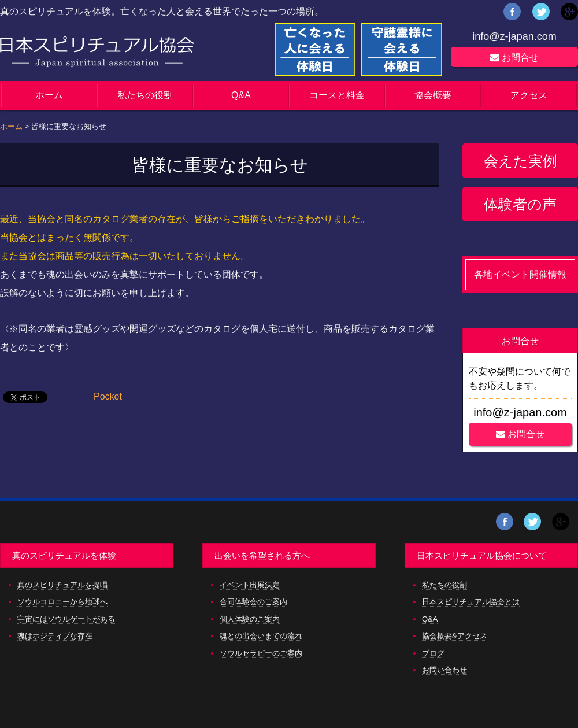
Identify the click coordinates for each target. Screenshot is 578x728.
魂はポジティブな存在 (55, 636)
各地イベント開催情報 (520, 274)
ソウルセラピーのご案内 (261, 653)
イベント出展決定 (250, 585)
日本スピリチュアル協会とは (471, 602)
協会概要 (433, 95)
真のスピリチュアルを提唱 (62, 585)
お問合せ (514, 58)
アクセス (529, 95)
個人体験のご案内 (250, 619)
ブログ (433, 653)
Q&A (241, 95)
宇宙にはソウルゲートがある (66, 619)
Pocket (108, 396)
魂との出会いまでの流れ (261, 636)
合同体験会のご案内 (253, 602)
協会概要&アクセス (455, 636)
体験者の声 (520, 204)
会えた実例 (520, 161)
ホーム (49, 95)
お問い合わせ (444, 670)
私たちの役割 (145, 95)
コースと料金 (337, 95)
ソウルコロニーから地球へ (62, 602)
